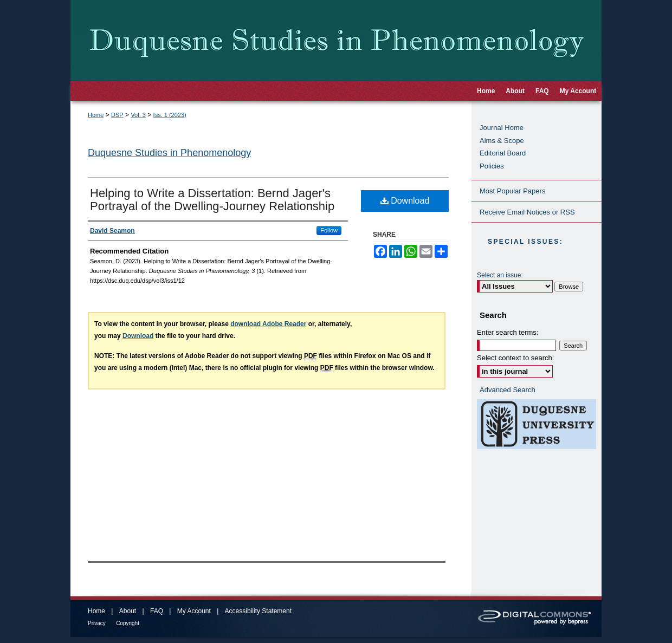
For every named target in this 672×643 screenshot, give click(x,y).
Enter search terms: (508, 332)
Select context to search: (515, 358)
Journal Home (502, 128)
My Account (194, 611)
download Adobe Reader (268, 324)
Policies (492, 166)
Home (96, 115)
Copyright (128, 623)
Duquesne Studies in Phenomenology (169, 153)
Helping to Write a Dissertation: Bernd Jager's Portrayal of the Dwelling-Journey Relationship (212, 200)
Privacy (97, 623)
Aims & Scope (502, 141)
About (128, 611)
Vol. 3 (138, 115)
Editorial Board (503, 153)
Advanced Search (508, 390)
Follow (329, 230)
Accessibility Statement (258, 611)
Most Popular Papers (512, 191)
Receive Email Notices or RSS (527, 212)
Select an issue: (500, 275)
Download (405, 201)
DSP (117, 115)
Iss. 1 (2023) (170, 115)
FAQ (157, 611)
